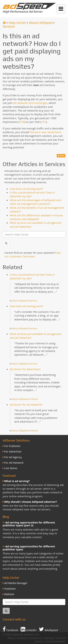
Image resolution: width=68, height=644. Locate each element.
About (11, 638)
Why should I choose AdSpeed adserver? (31, 502)
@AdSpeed (48, 629)
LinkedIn (29, 629)
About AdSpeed (41, 23)
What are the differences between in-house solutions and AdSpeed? (36, 217)
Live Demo (11, 468)
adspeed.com (31, 634)
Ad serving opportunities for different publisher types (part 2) (29, 524)
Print (61, 156)
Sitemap (48, 638)
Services (9, 26)
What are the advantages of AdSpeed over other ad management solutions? (36, 202)
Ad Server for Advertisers (25, 369)
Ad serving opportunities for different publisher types (29, 548)
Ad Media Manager (16, 583)
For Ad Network (14, 463)
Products (34, 399)
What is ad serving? (17, 481)
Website (9, 594)
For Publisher (12, 446)
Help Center (17, 23)
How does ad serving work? (26, 189)
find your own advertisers (45, 132)
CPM (22, 122)
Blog (6, 517)
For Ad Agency (13, 457)
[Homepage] (4, 23)
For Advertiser (13, 451)
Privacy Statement (55, 641)
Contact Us (35, 638)
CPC (44, 122)
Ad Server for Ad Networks (26, 404)
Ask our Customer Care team (32, 254)
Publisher (10, 589)
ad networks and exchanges (30, 103)
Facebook (10, 629)
